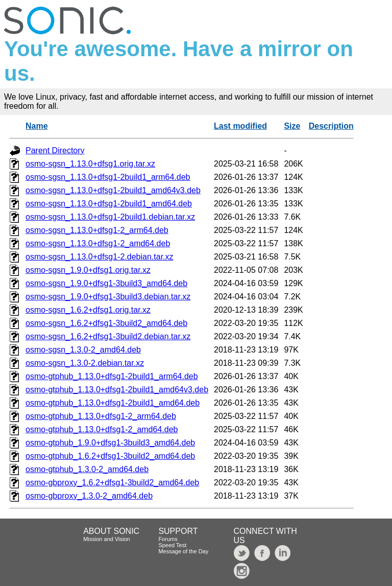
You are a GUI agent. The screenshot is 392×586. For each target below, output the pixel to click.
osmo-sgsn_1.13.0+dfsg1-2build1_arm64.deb (108, 177)
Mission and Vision (107, 539)
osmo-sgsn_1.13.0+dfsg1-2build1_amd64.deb (109, 204)
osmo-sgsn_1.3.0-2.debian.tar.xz (85, 363)
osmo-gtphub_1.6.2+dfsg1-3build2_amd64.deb (110, 456)
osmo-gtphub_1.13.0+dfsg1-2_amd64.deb (102, 429)
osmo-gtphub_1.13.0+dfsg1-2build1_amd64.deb (113, 403)
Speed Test (172, 545)
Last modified (240, 126)
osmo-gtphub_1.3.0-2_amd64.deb (87, 469)
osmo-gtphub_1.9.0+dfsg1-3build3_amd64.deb (110, 443)
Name (37, 126)
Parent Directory (55, 150)
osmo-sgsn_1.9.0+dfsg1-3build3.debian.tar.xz (108, 297)
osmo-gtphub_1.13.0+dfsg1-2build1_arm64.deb (112, 376)
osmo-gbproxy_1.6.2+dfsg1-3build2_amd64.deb (112, 483)
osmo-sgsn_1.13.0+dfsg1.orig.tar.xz (90, 164)
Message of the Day (183, 551)
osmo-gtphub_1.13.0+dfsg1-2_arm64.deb (101, 416)
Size (292, 126)
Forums (168, 539)
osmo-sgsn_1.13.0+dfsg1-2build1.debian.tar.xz (110, 217)
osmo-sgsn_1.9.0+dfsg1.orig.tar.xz (88, 270)
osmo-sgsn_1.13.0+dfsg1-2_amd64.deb (98, 243)
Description (331, 126)
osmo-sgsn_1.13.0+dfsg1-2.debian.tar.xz (100, 257)
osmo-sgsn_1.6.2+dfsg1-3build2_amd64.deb (106, 323)
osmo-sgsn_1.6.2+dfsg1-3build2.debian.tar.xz (108, 336)
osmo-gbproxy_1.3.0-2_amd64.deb (89, 496)
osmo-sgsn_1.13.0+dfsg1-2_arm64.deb (97, 230)
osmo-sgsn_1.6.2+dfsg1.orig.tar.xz (88, 310)
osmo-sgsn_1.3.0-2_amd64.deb (83, 350)
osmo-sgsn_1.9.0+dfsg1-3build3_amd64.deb (106, 283)
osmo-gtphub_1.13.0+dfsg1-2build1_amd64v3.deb (117, 390)
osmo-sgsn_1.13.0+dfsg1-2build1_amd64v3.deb (113, 190)
